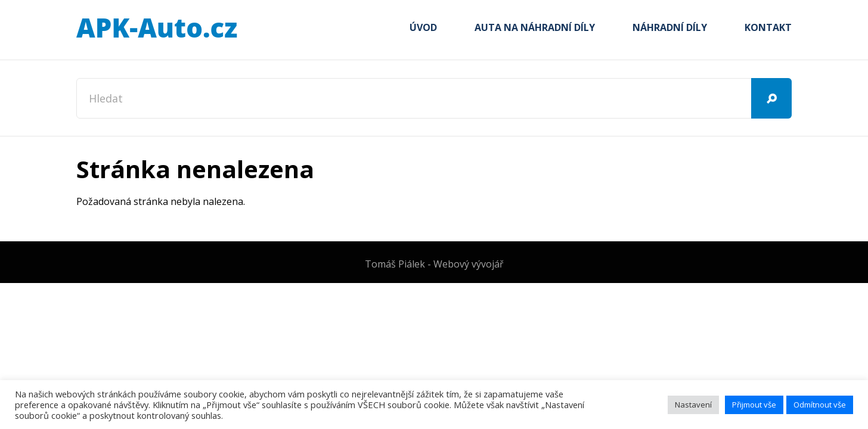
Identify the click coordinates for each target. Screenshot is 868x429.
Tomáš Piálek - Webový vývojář (434, 264)
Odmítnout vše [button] (820, 405)
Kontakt (768, 27)
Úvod (423, 27)
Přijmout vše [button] (754, 405)
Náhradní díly (670, 27)
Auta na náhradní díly (535, 27)
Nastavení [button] (693, 405)
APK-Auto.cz (157, 29)
